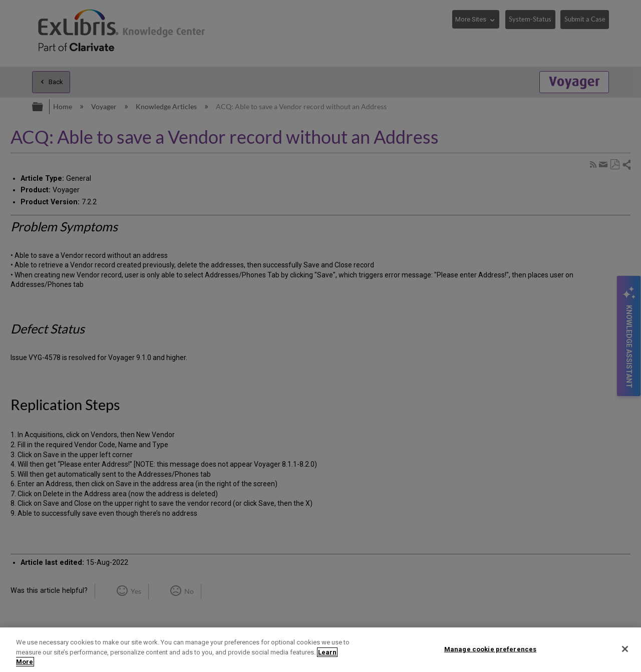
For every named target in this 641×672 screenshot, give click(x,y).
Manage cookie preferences (490, 649)
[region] (320, 650)
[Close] (625, 649)
